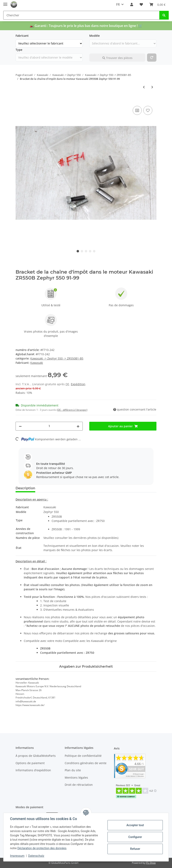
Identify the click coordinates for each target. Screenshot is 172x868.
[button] (132, 4)
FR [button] (118, 4)
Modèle (94, 36)
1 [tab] (78, 251)
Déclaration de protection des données (42, 848)
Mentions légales (76, 778)
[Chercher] (81, 15)
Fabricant (22, 36)
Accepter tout (135, 825)
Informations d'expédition (33, 770)
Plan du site (73, 770)
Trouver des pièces (117, 58)
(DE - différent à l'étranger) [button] (72, 410)
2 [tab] (82, 251)
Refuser (135, 849)
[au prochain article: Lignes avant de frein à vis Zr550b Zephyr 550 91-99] (152, 87)
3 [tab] (86, 251)
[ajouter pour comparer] (137, 110)
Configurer (135, 837)
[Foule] (49, 426)
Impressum (17, 856)
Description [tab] (25, 488)
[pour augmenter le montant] (78, 426)
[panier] (157, 4)
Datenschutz (36, 856)
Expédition (78, 384)
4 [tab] (90, 251)
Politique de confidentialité (83, 756)
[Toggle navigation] (5, 3)
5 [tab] (94, 251)
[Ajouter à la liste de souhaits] (148, 110)
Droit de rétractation (79, 785)
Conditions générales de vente (86, 763)
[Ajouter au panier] (19, 100)
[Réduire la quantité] (20, 426)
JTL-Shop (151, 863)
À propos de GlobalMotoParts (36, 756)
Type (19, 50)
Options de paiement (30, 763)
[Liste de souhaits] (141, 4)
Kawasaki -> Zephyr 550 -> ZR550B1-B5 (57, 358)
